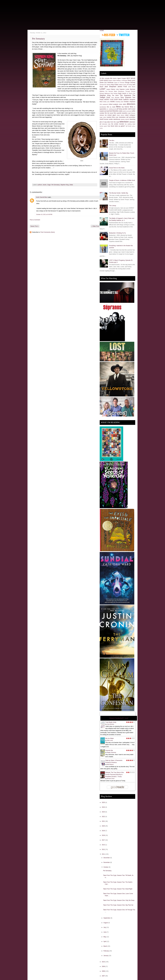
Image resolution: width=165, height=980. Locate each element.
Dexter (102, 83)
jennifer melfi (127, 109)
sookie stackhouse (114, 119)
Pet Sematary (38, 39)
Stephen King (65, 185)
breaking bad (119, 102)
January (106, 956)
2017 (104, 840)
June (105, 932)
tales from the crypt (113, 122)
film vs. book (111, 107)
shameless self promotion (127, 117)
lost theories (114, 111)
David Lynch (131, 80)
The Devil (115, 95)
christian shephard (129, 102)
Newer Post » (35, 226)
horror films (129, 107)
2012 (104, 849)
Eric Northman (109, 83)
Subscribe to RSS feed (109, 35)
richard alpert (112, 115)
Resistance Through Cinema (127, 91)
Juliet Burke (132, 87)
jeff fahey (120, 109)
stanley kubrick (125, 119)
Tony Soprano (126, 97)
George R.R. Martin (105, 85)
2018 (104, 835)
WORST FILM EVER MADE (113, 100)
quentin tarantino (122, 113)
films (118, 107)
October (106, 867)
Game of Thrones (119, 83)
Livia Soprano (120, 89)
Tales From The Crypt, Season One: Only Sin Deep (119, 900)
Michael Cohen (111, 779)
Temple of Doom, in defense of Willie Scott (122, 180)
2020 (104, 826)
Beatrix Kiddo (112, 80)
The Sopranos (125, 95)
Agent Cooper (122, 78)
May (105, 937)
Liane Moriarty (110, 724)
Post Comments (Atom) (48, 232)
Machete (133, 89)
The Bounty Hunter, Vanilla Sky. (119, 193)
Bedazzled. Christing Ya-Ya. (118, 233)
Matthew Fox (104, 91)
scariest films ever (112, 117)
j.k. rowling (110, 109)
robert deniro (120, 115)
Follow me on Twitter (123, 35)
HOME (102, 31)
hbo (123, 107)
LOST (103, 89)
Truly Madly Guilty (111, 722)
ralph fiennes (132, 113)
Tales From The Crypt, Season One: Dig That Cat (118, 905)
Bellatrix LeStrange (122, 80)
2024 (104, 807)
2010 (104, 962)
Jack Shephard (110, 87)
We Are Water (110, 738)
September (107, 918)
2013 (104, 845)
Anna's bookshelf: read (119, 718)
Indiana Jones (123, 85)
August (106, 923)
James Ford (122, 87)
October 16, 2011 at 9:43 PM (44, 214)
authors (40, 185)
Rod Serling (114, 93)
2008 (104, 971)
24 (100, 78)
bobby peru (107, 102)
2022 (104, 817)
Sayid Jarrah (122, 93)
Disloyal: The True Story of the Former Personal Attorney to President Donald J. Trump (115, 775)
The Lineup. (113, 206)
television (124, 122)
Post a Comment (35, 220)
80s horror (113, 78)
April (105, 941)
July (105, 927)
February (106, 951)
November (107, 862)
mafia (120, 111)
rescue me (103, 115)
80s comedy (106, 78)
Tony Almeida (115, 98)
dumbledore (103, 107)
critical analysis (113, 104)
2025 (104, 802)
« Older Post (95, 226)
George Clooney (130, 83)
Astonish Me (109, 750)
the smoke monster (118, 124)
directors (131, 104)
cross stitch (122, 104)
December (107, 858)
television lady (106, 124)
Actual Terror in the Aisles (117, 168)
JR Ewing (129, 85)
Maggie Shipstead (111, 752)
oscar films (113, 113)
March (106, 946)
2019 (104, 831)
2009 (104, 966)
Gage (49, 185)
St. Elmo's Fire (131, 93)
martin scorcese (127, 111)
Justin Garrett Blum (42, 197)
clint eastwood (104, 104)
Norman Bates (113, 91)
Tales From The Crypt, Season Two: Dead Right (118, 889)
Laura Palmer (111, 89)
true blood (111, 126)
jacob (115, 109)
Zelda (71, 185)
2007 (104, 976)
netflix (133, 111)
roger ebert (103, 117)
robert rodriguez (130, 115)
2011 (104, 854)
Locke (127, 89)
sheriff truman (104, 119)
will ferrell (129, 126)
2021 (104, 821)
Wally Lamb (110, 740)
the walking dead (130, 124)
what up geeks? (120, 126)
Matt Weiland (110, 764)
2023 (104, 812)
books (45, 185)
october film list (104, 113)
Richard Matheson (105, 93)
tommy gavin (103, 126)
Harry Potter (115, 85)
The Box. (112, 141)
